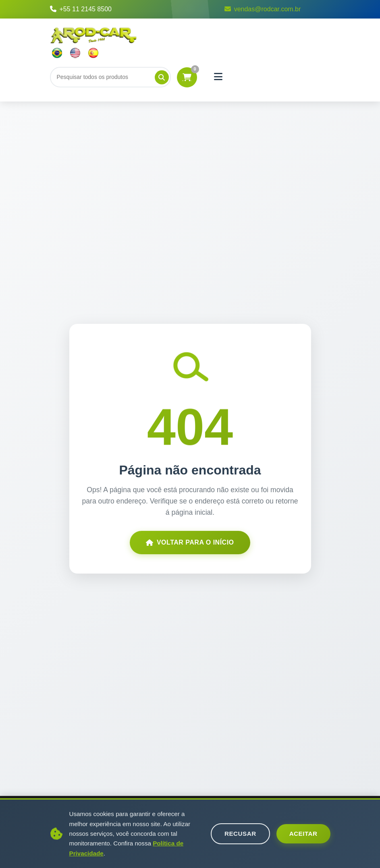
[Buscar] (110, 77)
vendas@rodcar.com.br (263, 9)
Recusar (240, 834)
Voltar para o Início (190, 542)
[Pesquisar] (162, 77)
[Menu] (218, 77)
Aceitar (303, 834)
